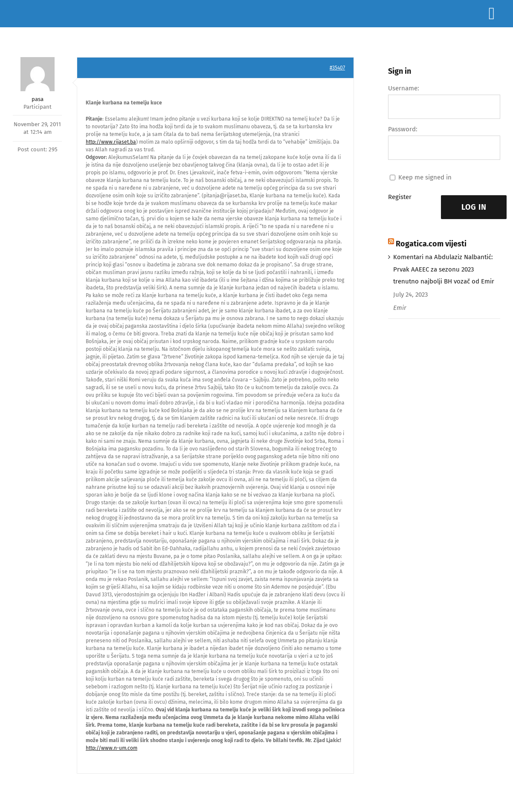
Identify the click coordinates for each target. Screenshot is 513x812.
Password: (403, 129)
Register (400, 197)
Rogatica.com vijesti (431, 244)
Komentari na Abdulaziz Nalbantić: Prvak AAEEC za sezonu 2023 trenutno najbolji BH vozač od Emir (444, 269)
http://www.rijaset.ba (111, 142)
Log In (474, 207)
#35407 (337, 68)
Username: (404, 88)
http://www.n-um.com (112, 748)
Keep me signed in (425, 177)
